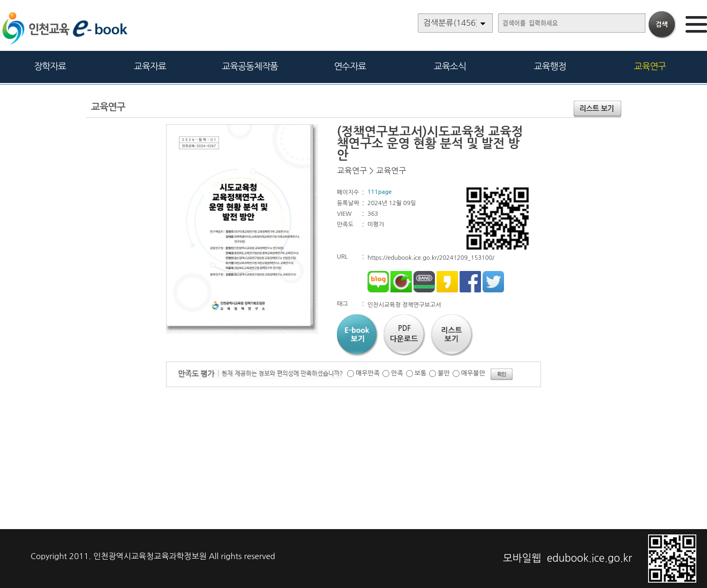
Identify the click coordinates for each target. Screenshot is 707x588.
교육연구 (650, 66)
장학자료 (50, 66)
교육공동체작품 (250, 66)
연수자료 (350, 66)
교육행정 (550, 66)
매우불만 (473, 373)
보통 (421, 373)
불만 (444, 373)
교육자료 (150, 66)
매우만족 (368, 373)
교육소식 (450, 66)
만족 (397, 373)
